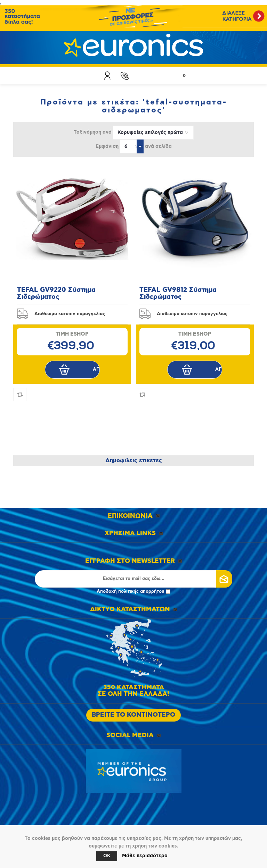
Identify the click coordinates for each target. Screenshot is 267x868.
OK (107, 856)
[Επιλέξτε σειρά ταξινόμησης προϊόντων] (153, 133)
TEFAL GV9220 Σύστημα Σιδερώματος (56, 293)
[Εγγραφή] (133, 579)
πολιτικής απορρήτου (141, 592)
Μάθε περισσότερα (145, 856)
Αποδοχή (133, 592)
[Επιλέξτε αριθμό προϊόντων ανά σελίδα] (132, 146)
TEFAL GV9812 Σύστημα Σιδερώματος (178, 293)
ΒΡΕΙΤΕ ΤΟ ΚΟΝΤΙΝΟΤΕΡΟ (133, 715)
